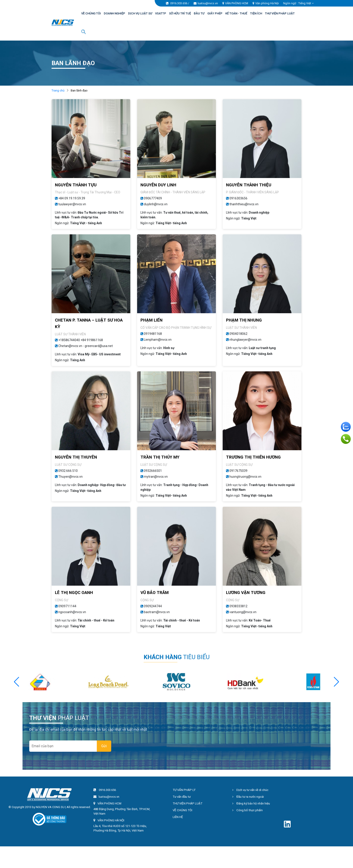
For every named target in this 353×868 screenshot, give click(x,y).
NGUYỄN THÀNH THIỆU (249, 185)
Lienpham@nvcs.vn (158, 340)
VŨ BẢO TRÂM (155, 593)
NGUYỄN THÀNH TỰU (76, 185)
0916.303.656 (179, 3)
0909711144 (67, 606)
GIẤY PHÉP (215, 13)
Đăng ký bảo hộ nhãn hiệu (251, 803)
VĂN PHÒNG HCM (237, 3)
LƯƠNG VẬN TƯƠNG (246, 593)
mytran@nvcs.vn (156, 477)
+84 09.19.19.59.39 (72, 198)
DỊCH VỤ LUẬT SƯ (140, 13)
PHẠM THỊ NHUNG (244, 320)
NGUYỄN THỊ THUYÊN (76, 457)
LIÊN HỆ (178, 817)
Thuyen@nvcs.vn (70, 477)
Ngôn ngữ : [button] (298, 3)
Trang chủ (58, 90)
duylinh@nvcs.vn (156, 204)
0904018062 (238, 334)
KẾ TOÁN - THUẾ (236, 13)
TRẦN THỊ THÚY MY (160, 457)
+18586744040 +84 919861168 (81, 340)
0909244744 (153, 606)
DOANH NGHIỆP (114, 13)
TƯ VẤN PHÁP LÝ (184, 790)
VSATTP (161, 13)
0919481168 (153, 334)
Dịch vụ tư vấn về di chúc (250, 790)
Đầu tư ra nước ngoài (248, 797)
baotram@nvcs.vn (157, 612)
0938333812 (238, 606)
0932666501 (153, 471)
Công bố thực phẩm (248, 810)
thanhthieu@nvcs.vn (244, 204)
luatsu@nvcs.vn (208, 3)
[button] (336, 682)
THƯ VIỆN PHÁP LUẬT (280, 13)
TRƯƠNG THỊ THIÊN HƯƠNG (253, 457)
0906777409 (153, 198)
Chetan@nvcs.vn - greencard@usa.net (86, 346)
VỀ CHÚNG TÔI (91, 13)
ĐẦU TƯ (199, 13)
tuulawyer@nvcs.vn (72, 204)
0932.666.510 (68, 471)
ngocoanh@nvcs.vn (72, 612)
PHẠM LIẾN (152, 320)
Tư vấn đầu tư (182, 797)
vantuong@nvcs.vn (243, 612)
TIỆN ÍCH (256, 13)
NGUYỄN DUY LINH (158, 185)
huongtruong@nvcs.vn (245, 477)
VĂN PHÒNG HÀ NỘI (111, 820)
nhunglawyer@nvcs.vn (245, 340)
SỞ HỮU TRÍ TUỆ (180, 13)
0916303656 (238, 198)
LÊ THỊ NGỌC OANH (74, 593)
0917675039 (238, 471)
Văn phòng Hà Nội (267, 3)
